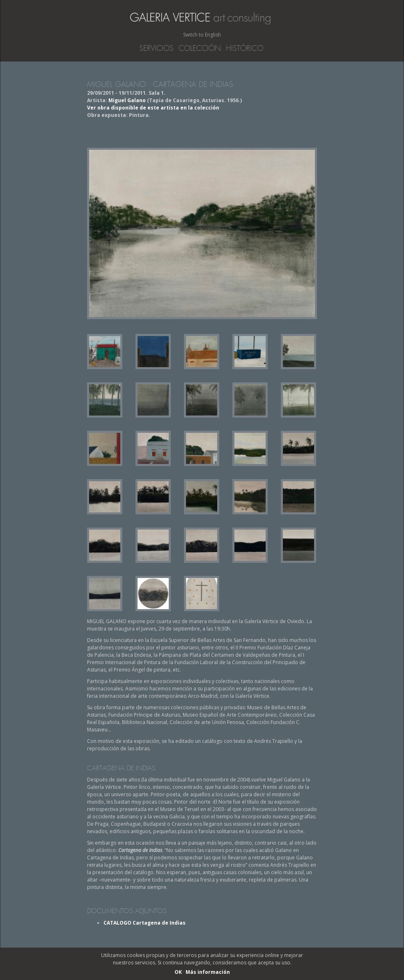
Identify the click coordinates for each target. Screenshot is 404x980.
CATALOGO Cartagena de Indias (145, 923)
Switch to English (202, 35)
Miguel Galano (127, 100)
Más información (208, 972)
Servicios (156, 48)
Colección (200, 48)
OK (178, 972)
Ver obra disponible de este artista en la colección (153, 108)
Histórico (244, 48)
